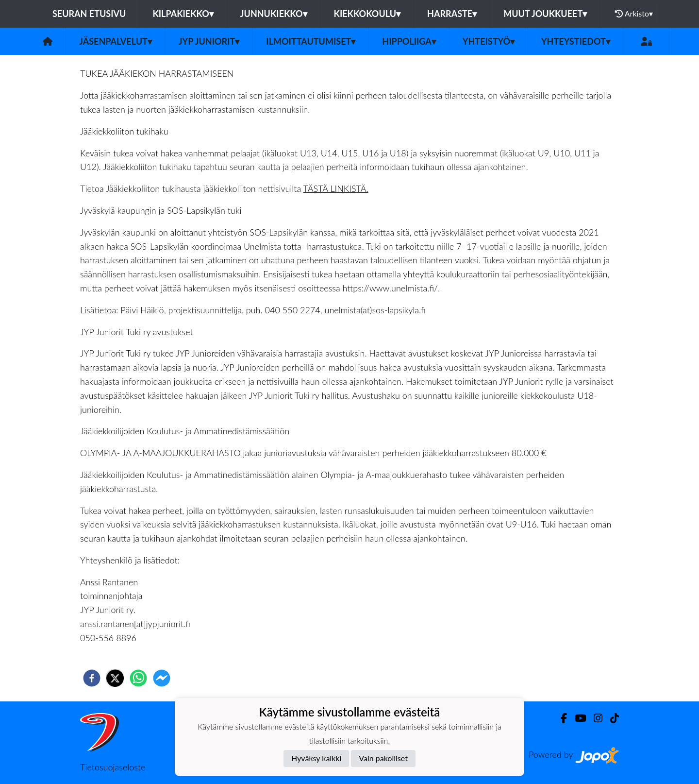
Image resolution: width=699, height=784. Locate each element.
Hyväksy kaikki (316, 758)
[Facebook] (560, 718)
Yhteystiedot (576, 41)
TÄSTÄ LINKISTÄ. (336, 188)
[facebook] (92, 678)
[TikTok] (611, 718)
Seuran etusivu (89, 14)
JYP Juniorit (209, 41)
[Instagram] (594, 718)
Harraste (452, 14)
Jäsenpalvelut (116, 41)
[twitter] (115, 678)
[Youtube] (576, 718)
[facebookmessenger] (162, 678)
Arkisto (634, 14)
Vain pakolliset (383, 758)
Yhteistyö (489, 41)
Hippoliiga (409, 41)
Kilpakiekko (183, 14)
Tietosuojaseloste (113, 767)
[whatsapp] (138, 678)
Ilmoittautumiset (311, 41)
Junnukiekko (274, 14)
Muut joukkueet (545, 14)
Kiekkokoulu (367, 14)
